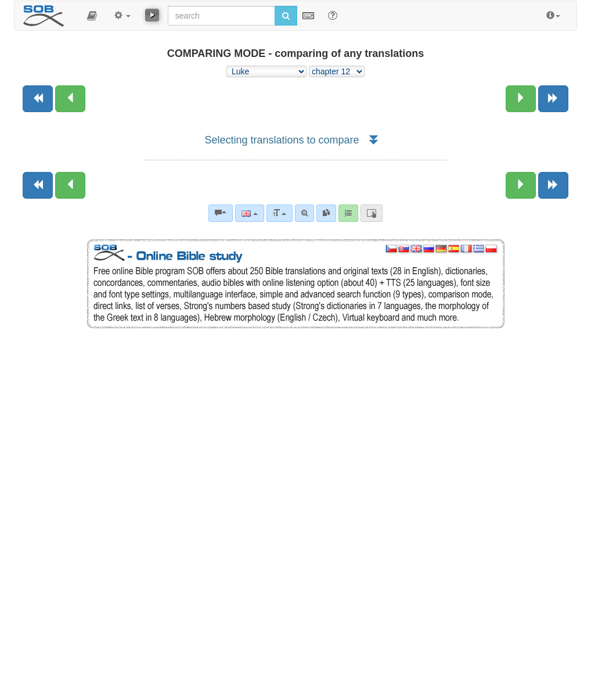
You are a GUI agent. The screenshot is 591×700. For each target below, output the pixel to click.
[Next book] (553, 99)
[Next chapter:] (521, 99)
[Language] (249, 213)
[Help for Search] (333, 15)
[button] (92, 16)
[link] (326, 213)
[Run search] (286, 16)
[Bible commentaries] (221, 213)
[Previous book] (38, 99)
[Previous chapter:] (70, 99)
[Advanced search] (304, 213)
